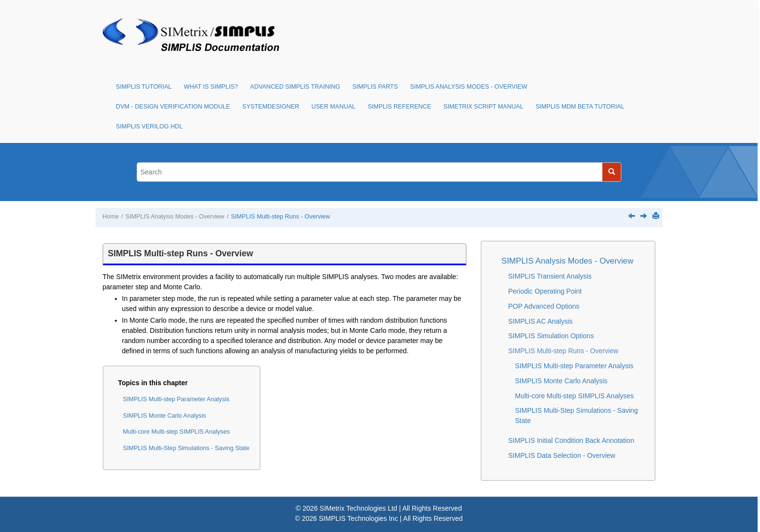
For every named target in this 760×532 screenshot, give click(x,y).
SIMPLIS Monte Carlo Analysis (165, 416)
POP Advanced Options (544, 306)
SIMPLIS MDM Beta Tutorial (580, 107)
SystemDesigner (271, 107)
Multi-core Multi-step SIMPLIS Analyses (176, 432)
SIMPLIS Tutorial (144, 87)
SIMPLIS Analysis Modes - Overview (469, 87)
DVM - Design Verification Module (173, 107)
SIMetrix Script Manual (483, 107)
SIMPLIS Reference (400, 107)
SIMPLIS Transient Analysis (550, 276)
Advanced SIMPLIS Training (295, 87)
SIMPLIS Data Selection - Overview (562, 455)
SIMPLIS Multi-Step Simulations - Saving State (186, 448)
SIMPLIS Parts (375, 87)
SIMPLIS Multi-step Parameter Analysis (176, 399)
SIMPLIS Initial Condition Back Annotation (571, 440)
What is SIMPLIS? (211, 87)
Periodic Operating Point (545, 291)
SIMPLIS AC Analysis (541, 321)
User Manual (334, 107)
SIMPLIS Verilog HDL (149, 126)
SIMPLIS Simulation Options (551, 336)
